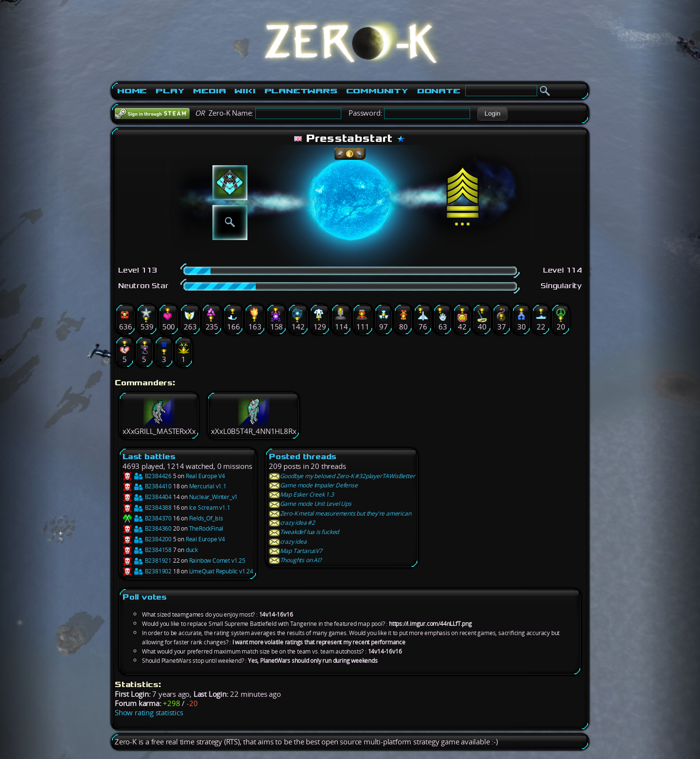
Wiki (245, 91)
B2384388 (147, 508)
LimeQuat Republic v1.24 (221, 571)
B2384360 (147, 528)
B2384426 (147, 476)
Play (170, 91)
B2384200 (147, 539)
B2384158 (147, 550)
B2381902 (147, 571)
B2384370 (147, 518)
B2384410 (147, 486)
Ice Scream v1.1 (210, 508)
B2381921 (147, 561)
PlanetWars (301, 91)
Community (377, 91)
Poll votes (145, 597)
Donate (439, 91)
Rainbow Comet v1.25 (217, 561)
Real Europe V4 (205, 476)
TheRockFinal (206, 528)
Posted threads (303, 457)
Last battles (149, 457)
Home (132, 91)
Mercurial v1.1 (208, 486)
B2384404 (147, 497)
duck (192, 550)
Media (209, 91)
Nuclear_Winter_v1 (214, 497)
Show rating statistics (149, 713)
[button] (492, 114)
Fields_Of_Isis (206, 518)
